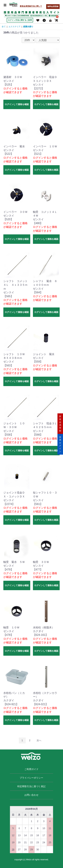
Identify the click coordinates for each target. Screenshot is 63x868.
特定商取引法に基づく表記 (31, 786)
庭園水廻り (28, 27)
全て (4, 27)
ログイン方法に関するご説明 (20, 20)
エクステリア (14, 27)
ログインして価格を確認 (17, 104)
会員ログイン (60, 444)
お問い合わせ (31, 795)
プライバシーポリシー (31, 778)
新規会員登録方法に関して (31, 6)
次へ (39, 740)
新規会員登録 (60, 424)
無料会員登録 (53, 6)
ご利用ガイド (31, 769)
